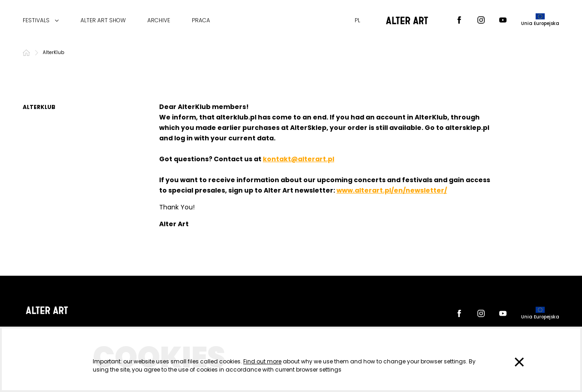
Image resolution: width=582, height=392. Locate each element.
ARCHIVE (159, 20)
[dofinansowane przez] (540, 20)
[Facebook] (459, 21)
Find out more (262, 361)
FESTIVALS (36, 20)
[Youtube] (503, 21)
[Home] (26, 53)
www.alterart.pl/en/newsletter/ (392, 190)
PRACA (201, 20)
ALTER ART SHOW (103, 20)
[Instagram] (481, 21)
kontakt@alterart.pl (299, 159)
